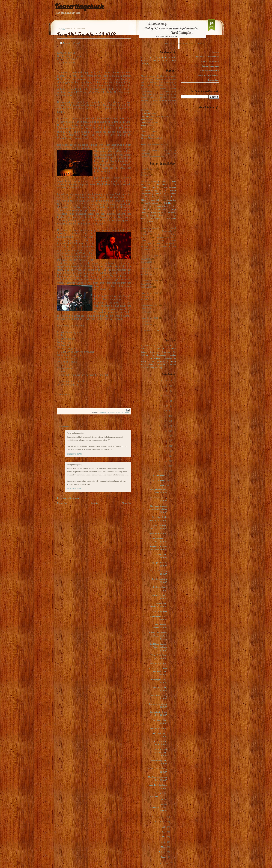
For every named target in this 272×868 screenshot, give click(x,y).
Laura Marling (157, 212)
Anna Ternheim (170, 187)
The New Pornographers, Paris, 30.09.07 (158, 807)
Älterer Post (127, 503)
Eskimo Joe (154, 352)
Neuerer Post (62, 503)
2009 (166, 461)
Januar (164, 857)
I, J (174, 57)
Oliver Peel (145, 113)
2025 (168, 381)
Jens (143, 129)
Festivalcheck (214, 80)
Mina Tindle (160, 194)
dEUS (172, 349)
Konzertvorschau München (208, 75)
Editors (174, 194)
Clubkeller (103, 412)
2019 (166, 411)
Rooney (151, 364)
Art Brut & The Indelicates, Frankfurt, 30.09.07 (158, 796)
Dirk (143, 138)
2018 (166, 416)
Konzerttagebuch (79, 6)
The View (172, 364)
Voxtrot (145, 367)
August (163, 822)
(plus (164, 191)
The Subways (161, 364)
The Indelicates (160, 209)
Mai (164, 837)
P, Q (159, 60)
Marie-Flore (168, 203)
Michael (144, 135)
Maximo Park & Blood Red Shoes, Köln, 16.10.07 (158, 671)
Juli (164, 827)
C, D (155, 57)
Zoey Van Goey (156, 367)
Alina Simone (148, 346)
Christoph (145, 116)
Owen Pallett (171, 218)
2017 (166, 421)
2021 (167, 401)
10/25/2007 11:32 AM (74, 454)
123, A (145, 57)
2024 (167, 386)
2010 (166, 456)
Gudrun (144, 122)
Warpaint (156, 187)
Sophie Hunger (162, 206)
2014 (166, 436)
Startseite (95, 503)
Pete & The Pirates (154, 358)
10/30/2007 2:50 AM (74, 489)
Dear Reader (162, 184)
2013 (166, 441)
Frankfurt (112, 412)
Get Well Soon (160, 181)
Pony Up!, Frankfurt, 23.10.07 (87, 34)
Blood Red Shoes (149, 349)
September (161, 817)
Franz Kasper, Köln (159, 611)
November (161, 480)
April (163, 842)
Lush (151, 222)
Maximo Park (150, 197)
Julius (143, 119)
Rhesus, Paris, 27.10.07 (158, 533)
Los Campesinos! (152, 203)
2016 (166, 426)
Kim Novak (156, 218)
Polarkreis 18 (163, 361)
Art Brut (173, 346)
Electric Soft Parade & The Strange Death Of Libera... (158, 636)
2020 (167, 406)
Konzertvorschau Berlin (210, 71)
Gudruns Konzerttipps (210, 66)
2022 (168, 396)
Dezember (162, 475)
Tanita (143, 125)
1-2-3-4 (158, 330)
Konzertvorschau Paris (210, 61)
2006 (167, 863)
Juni (164, 832)
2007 (166, 471)
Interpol (164, 197)
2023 (167, 391)
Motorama (172, 212)
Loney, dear (172, 200)
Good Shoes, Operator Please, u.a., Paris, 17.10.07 (158, 647)
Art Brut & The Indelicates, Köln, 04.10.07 (160, 752)
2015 (166, 431)
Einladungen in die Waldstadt (207, 56)
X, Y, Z (148, 64)
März (163, 847)
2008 (166, 466)
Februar (162, 852)
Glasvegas (166, 352)
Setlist (127, 412)
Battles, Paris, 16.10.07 (158, 663)
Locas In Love (156, 200)
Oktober (162, 485)
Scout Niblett (146, 206)
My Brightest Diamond (155, 215)
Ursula (144, 132)
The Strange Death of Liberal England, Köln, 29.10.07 (158, 509)
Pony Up (120, 412)
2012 (166, 446)
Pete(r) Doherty (151, 191)
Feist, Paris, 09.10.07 (159, 728)
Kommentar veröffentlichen (68, 498)
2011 (166, 451)
